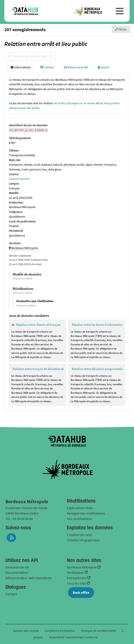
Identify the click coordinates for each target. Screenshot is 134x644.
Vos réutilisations (79, 519)
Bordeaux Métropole (82, 567)
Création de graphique (83, 540)
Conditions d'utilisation (60, 631)
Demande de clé (17, 567)
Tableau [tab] (47, 67)
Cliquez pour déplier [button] (23, 278)
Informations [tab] (21, 67)
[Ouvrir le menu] (120, 11)
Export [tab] (103, 67)
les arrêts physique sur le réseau (75, 103)
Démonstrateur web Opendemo (29, 578)
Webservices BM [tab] (76, 67)
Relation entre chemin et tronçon (38, 325)
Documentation (17, 572)
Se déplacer (76, 572)
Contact (11, 594)
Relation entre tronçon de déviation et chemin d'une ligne (51, 369)
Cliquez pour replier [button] (22, 293)
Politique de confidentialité (99, 631)
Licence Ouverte (19, 179)
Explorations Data (80, 508)
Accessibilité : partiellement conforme (73, 637)
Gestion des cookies (26, 631)
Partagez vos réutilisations (86, 513)
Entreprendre (77, 578)
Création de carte (79, 535)
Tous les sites (77, 583)
